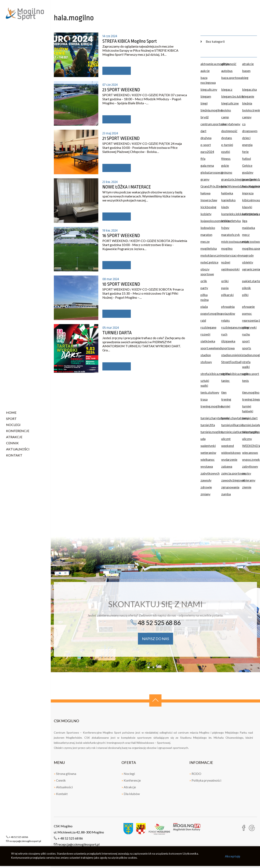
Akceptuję (233, 856)
